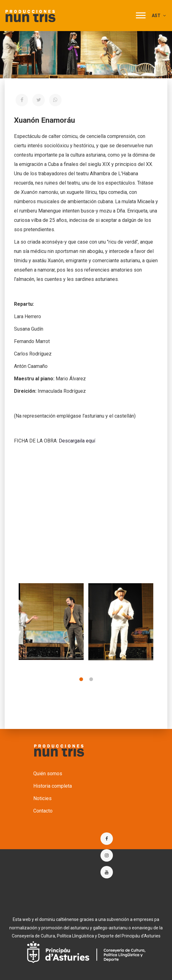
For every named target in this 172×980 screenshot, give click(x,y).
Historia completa (53, 786)
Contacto (43, 811)
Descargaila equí (77, 441)
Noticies (42, 798)
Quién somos (48, 774)
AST (159, 16)
